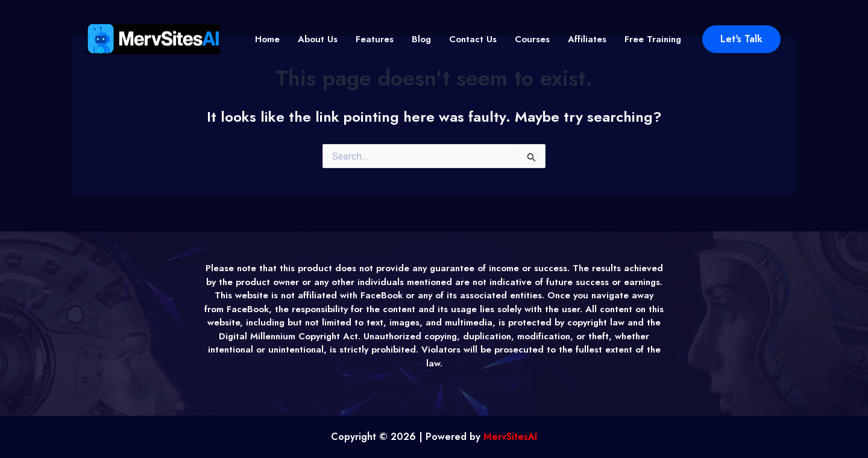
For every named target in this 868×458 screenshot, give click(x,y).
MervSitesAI (510, 437)
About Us (318, 39)
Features (375, 39)
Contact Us (473, 39)
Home (267, 39)
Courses (532, 39)
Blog (421, 39)
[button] (741, 39)
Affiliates (587, 39)
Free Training (653, 39)
